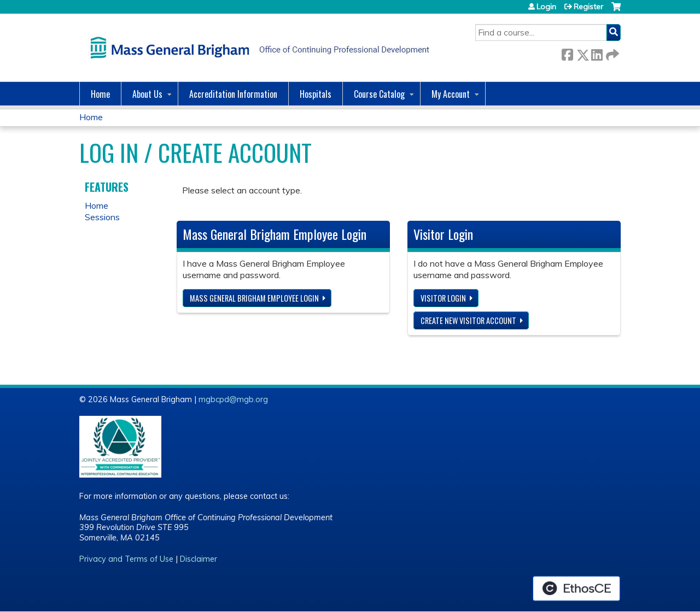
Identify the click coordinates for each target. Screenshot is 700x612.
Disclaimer (199, 559)
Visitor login (443, 298)
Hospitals (316, 94)
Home (100, 94)
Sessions (102, 217)
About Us (147, 94)
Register (588, 7)
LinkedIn (597, 53)
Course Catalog (379, 94)
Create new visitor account (468, 320)
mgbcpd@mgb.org (233, 399)
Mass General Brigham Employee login (254, 298)
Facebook (567, 53)
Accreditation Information (233, 94)
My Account (451, 94)
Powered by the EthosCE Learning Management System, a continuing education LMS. (576, 589)
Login (546, 7)
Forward (611, 53)
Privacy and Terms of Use (126, 559)
